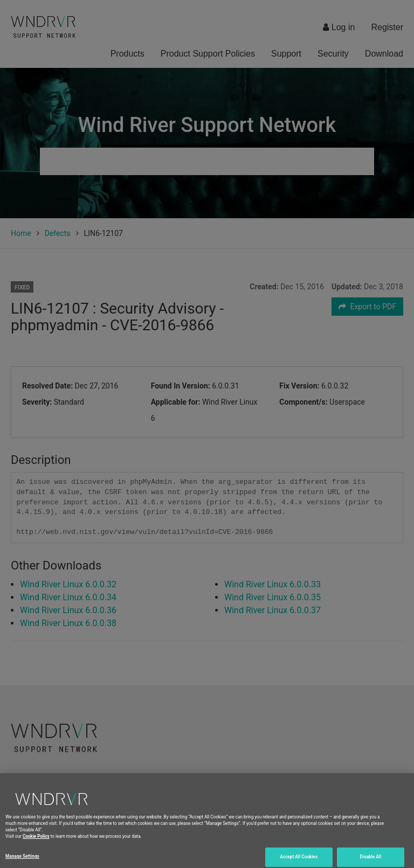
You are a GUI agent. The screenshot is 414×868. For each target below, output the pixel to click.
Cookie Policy (36, 846)
